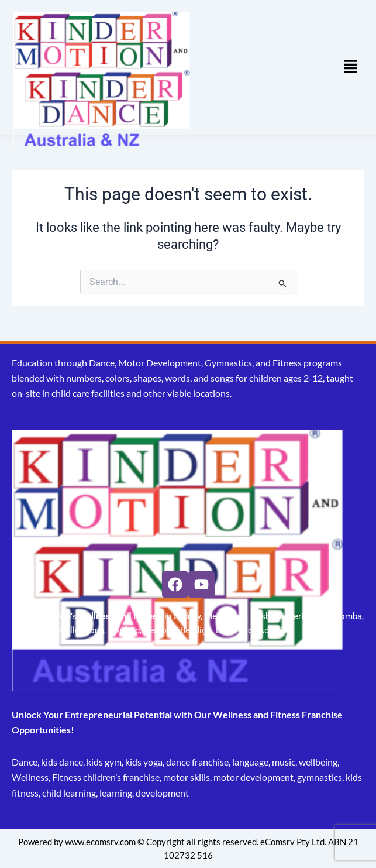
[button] (351, 67)
